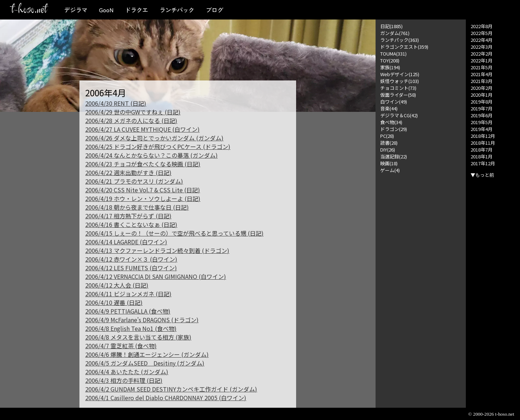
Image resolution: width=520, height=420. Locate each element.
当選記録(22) (394, 156)
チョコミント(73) (398, 88)
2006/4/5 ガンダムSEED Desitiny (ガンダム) (145, 363)
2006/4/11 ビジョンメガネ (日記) (128, 294)
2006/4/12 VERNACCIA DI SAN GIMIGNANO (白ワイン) (156, 276)
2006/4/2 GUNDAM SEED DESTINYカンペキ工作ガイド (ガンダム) (171, 389)
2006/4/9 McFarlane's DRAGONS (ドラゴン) (142, 320)
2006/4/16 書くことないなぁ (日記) (131, 224)
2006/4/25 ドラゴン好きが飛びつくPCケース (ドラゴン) (158, 146)
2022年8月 (482, 26)
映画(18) (389, 163)
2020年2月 (482, 88)
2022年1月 (482, 60)
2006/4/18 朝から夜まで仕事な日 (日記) (137, 207)
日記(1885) (391, 26)
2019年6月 (482, 115)
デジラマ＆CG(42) (399, 115)
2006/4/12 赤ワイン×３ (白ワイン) (131, 259)
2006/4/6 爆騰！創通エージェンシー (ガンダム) (147, 354)
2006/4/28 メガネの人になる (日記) (131, 121)
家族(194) (390, 67)
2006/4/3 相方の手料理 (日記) (124, 380)
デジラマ (76, 10)
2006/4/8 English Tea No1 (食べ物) (131, 328)
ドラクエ (136, 10)
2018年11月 (483, 143)
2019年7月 (482, 108)
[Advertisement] (421, 282)
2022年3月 (482, 47)
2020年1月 (482, 95)
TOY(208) (390, 60)
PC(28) (387, 136)
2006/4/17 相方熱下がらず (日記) (128, 216)
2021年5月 (482, 67)
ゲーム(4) (390, 170)
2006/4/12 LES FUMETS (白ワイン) (131, 268)
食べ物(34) (391, 122)
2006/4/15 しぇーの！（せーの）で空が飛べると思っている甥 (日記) (174, 233)
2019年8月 (482, 102)
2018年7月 (482, 150)
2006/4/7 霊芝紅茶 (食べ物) (121, 346)
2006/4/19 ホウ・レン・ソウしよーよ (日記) (143, 198)
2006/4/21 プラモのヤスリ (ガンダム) (134, 181)
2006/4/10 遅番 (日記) (114, 302)
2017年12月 (483, 163)
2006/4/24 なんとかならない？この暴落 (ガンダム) (151, 155)
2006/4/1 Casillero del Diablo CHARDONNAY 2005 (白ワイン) (166, 398)
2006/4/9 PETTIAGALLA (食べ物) (128, 311)
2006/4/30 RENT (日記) (116, 103)
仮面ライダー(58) (398, 95)
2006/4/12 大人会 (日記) (117, 285)
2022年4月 (482, 40)
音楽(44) (389, 108)
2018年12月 (483, 136)
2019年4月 (482, 129)
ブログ (214, 10)
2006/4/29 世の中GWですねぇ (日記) (133, 112)
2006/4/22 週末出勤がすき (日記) (128, 172)
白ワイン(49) (394, 102)
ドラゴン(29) (394, 129)
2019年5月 (482, 122)
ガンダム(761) (395, 33)
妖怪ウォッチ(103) (400, 81)
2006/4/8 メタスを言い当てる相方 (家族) (138, 337)
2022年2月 (482, 54)
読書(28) (389, 143)
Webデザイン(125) (400, 74)
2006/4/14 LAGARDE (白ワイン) (126, 242)
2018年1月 (482, 156)
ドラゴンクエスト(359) (404, 47)
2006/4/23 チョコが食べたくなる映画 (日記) (143, 164)
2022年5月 (482, 33)
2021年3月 (482, 81)
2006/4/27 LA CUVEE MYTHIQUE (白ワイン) (142, 129)
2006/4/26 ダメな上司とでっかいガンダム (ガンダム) (154, 138)
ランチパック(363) (400, 40)
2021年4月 (482, 74)
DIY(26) (388, 150)
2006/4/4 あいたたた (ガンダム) (127, 372)
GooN (106, 10)
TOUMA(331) (393, 54)
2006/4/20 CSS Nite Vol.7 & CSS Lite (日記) (143, 190)
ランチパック (177, 10)
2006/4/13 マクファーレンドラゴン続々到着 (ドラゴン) (157, 250)
